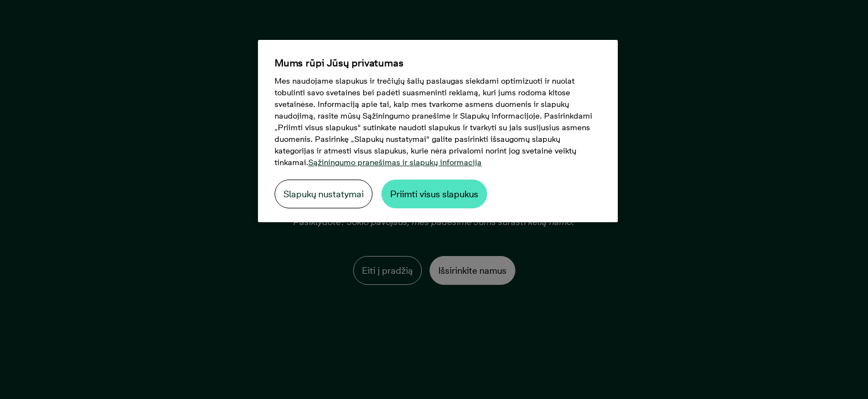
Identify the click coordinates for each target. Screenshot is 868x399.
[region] (438, 131)
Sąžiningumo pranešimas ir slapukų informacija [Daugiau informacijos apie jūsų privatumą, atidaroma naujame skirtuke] (395, 162)
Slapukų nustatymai (324, 194)
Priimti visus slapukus (434, 194)
